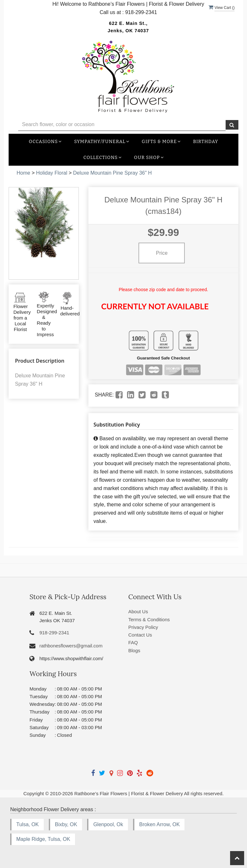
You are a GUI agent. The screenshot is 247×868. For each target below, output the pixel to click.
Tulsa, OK (28, 824)
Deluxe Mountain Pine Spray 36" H (112, 173)
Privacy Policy (143, 627)
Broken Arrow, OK (159, 824)
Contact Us (140, 635)
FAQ (133, 642)
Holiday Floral (52, 173)
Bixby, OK (66, 824)
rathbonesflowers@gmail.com (71, 646)
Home (23, 173)
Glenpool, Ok (108, 824)
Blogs (134, 650)
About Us (138, 611)
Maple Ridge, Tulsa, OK (43, 839)
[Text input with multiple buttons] (122, 125)
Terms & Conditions (149, 619)
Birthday (206, 142)
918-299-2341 (54, 633)
